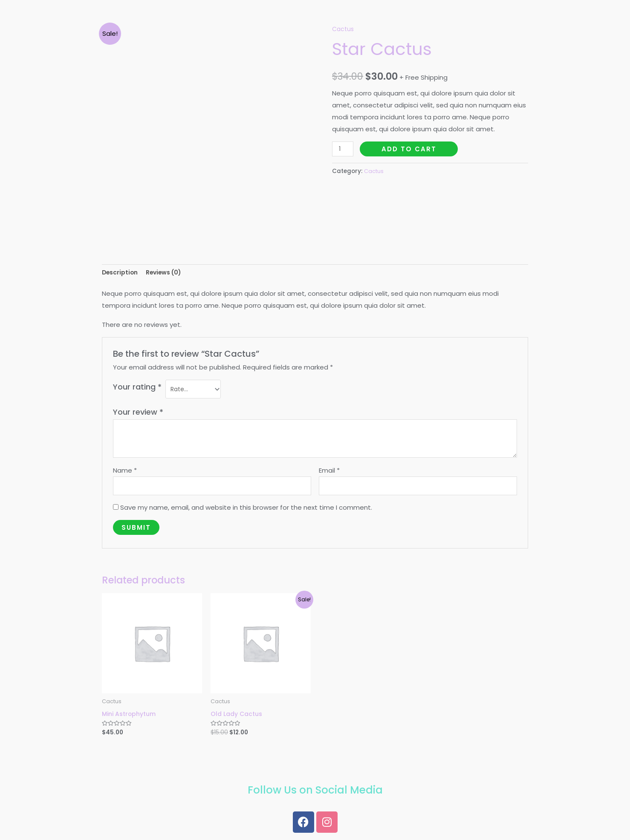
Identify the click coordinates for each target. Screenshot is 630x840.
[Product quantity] (344, 149)
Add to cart (411, 149)
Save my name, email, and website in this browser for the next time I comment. (246, 512)
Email (329, 473)
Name (125, 473)
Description (121, 273)
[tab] (121, 273)
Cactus (344, 29)
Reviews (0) (169, 273)
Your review (138, 414)
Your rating (137, 388)
